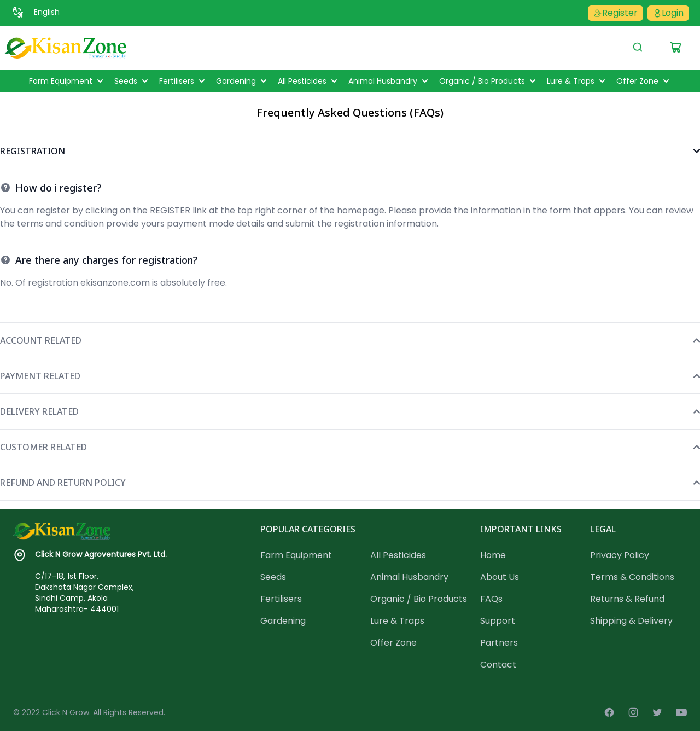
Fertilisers (183, 81)
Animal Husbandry (389, 81)
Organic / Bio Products (489, 81)
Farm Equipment (67, 81)
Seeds (132, 81)
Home (493, 555)
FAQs (491, 599)
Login (668, 13)
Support (498, 621)
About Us (500, 577)
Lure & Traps (577, 81)
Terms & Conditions (632, 577)
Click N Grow (66, 712)
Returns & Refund (627, 599)
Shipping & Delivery (631, 621)
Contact (498, 665)
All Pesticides (309, 81)
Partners (499, 643)
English (47, 12)
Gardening (243, 81)
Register (616, 13)
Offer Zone (644, 81)
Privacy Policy (620, 555)
